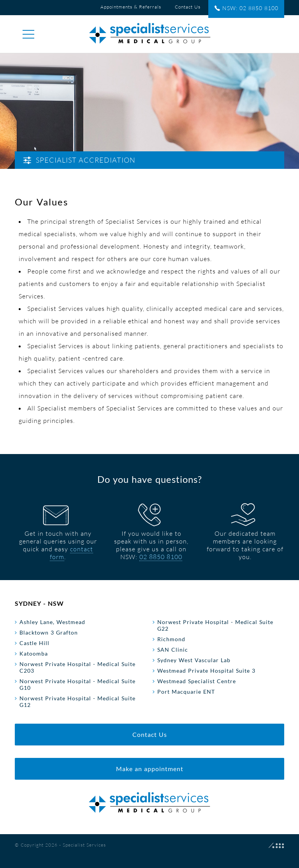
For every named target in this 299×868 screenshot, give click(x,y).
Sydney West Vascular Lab (194, 660)
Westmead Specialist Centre (197, 681)
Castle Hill (34, 643)
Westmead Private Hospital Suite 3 (206, 671)
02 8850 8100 (161, 557)
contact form (71, 553)
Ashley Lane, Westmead (52, 622)
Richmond (171, 639)
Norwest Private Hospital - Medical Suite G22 (215, 625)
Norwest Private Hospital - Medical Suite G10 (77, 684)
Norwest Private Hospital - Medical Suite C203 (77, 667)
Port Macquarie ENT (186, 692)
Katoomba (34, 653)
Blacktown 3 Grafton (49, 632)
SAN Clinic (173, 650)
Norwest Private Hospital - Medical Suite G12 (77, 701)
